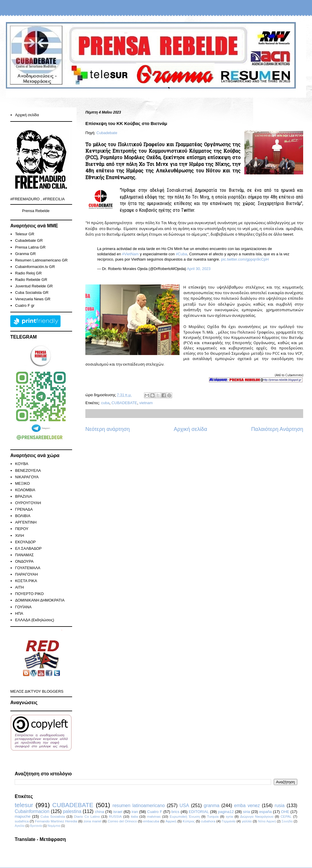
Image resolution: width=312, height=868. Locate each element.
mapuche (23, 816)
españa (266, 812)
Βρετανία (36, 826)
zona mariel (93, 821)
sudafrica (22, 821)
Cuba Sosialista (53, 816)
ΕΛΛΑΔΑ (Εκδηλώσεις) (35, 620)
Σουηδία (287, 821)
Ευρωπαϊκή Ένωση (185, 816)
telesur (24, 805)
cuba (105, 403)
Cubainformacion (32, 811)
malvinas (154, 816)
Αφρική (171, 821)
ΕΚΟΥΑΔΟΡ (25, 542)
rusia (280, 805)
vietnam (146, 403)
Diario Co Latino (87, 816)
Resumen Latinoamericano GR (41, 260)
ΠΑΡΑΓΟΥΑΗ (26, 574)
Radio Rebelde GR (31, 280)
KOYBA (22, 464)
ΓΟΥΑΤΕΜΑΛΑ (28, 568)
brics (175, 812)
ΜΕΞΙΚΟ (22, 483)
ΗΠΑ (19, 613)
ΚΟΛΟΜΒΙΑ (25, 490)
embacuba (151, 821)
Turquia (213, 816)
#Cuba (181, 254)
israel (118, 812)
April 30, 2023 (199, 269)
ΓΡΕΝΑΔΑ (24, 509)
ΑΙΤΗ (19, 587)
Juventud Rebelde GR (34, 286)
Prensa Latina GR (30, 247)
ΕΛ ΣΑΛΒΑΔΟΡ (28, 548)
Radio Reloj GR (28, 273)
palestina (72, 811)
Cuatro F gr (25, 305)
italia (134, 816)
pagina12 (226, 812)
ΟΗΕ (285, 812)
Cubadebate (107, 133)
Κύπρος (189, 821)
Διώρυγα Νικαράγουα (257, 816)
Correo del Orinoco (122, 821)
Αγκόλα (20, 826)
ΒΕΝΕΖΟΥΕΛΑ (28, 470)
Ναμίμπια (54, 826)
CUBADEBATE (124, 403)
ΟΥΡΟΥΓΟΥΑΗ (28, 503)
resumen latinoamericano (139, 805)
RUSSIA (115, 816)
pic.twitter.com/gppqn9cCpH (245, 259)
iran (135, 812)
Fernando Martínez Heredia (56, 821)
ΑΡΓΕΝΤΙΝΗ (26, 522)
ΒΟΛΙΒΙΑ (23, 516)
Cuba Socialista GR (32, 293)
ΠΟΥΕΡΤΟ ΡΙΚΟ (29, 594)
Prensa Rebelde (36, 211)
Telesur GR (25, 234)
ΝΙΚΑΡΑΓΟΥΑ (27, 477)
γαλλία (247, 821)
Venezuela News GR (33, 299)
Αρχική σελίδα (190, 429)
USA (184, 805)
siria (247, 812)
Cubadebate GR (29, 240)
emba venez (247, 805)
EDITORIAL (199, 812)
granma (211, 805)
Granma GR (25, 254)
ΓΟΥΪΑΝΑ (23, 607)
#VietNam (131, 254)
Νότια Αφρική (267, 821)
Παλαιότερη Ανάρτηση (277, 429)
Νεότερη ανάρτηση (108, 429)
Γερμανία (229, 821)
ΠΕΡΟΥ (22, 529)
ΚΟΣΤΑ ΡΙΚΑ (26, 581)
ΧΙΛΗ (19, 535)
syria (229, 816)
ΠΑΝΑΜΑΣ (24, 555)
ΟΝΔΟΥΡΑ (24, 561)
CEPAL (286, 816)
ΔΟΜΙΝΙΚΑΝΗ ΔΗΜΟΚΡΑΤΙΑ (40, 600)
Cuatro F (155, 812)
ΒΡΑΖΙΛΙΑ (24, 496)
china (99, 812)
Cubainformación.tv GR (35, 267)
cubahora (208, 821)
